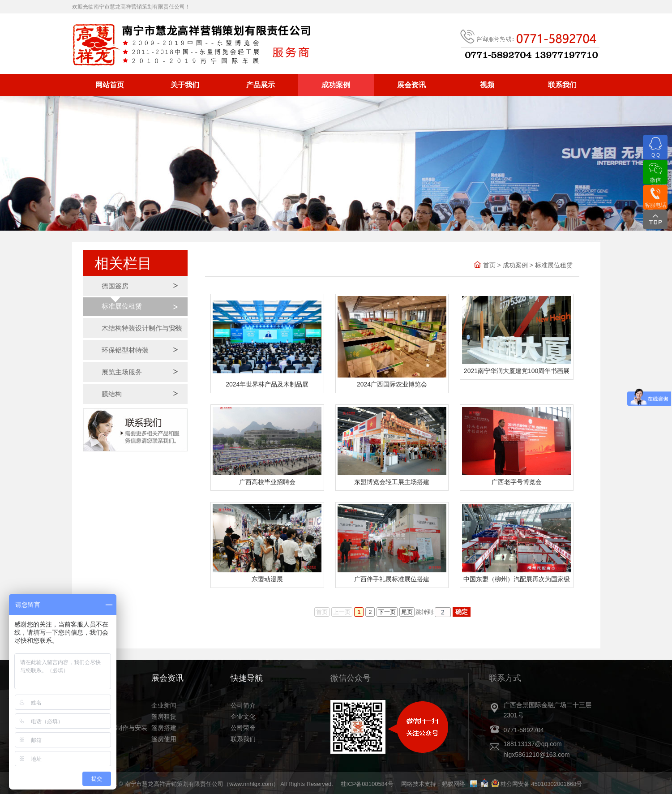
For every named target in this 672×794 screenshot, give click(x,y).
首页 (489, 265)
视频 (487, 85)
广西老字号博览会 (517, 482)
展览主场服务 (122, 372)
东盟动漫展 (267, 579)
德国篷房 (115, 286)
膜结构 (112, 394)
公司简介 (243, 705)
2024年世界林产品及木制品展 (267, 384)
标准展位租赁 (122, 306)
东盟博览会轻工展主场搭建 (392, 482)
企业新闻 (164, 705)
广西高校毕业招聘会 (267, 482)
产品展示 (261, 85)
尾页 (407, 612)
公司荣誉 (243, 728)
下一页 (387, 612)
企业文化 (243, 717)
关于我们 (185, 85)
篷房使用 (164, 739)
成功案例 (336, 85)
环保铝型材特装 (125, 350)
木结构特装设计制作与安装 (142, 328)
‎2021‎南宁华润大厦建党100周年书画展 (517, 371)
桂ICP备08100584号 (367, 784)
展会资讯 (411, 85)
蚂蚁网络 (454, 784)
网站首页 (110, 85)
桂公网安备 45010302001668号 (541, 784)
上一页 (342, 612)
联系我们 (562, 85)
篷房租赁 (164, 717)
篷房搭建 (164, 728)
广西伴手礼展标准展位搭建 (392, 579)
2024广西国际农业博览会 (392, 384)
